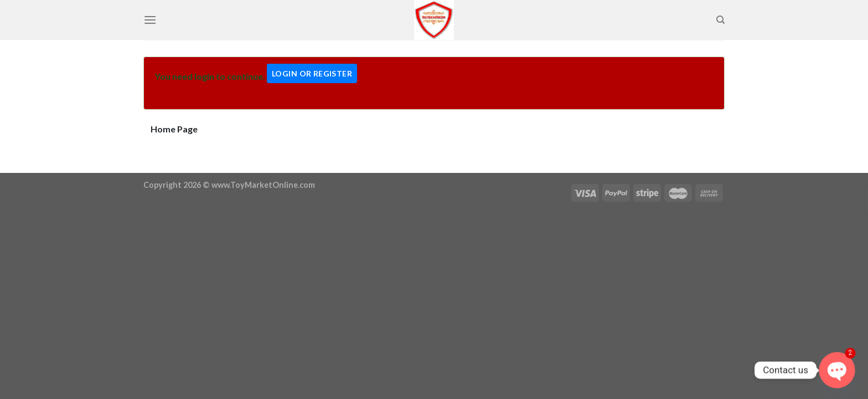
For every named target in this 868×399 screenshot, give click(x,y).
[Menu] (150, 20)
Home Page (174, 129)
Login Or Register (312, 73)
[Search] (720, 20)
